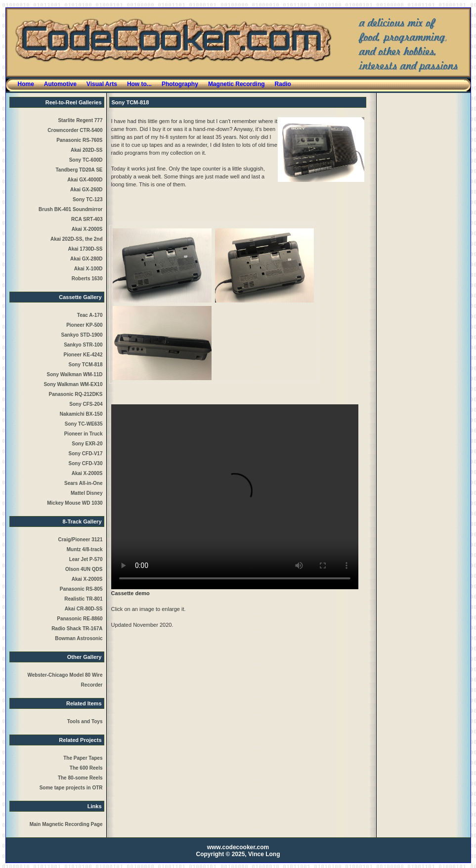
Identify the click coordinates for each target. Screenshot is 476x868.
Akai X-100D (88, 269)
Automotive (60, 84)
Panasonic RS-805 (81, 589)
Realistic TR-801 (83, 599)
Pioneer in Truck (84, 434)
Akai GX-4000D (85, 180)
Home (26, 84)
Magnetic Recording (237, 84)
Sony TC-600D (86, 160)
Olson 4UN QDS (84, 569)
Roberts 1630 (87, 279)
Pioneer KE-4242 (83, 355)
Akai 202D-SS (87, 150)
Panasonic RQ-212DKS (76, 394)
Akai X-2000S (87, 229)
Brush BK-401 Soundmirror (70, 209)
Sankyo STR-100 (83, 345)
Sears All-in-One (83, 483)
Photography (180, 84)
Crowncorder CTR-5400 (75, 130)
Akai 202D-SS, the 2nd (77, 239)
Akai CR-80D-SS (84, 609)
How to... (139, 84)
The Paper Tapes (83, 758)
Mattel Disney (87, 493)
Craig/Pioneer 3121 (80, 540)
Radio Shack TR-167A (77, 629)
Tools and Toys (85, 721)
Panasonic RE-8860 (80, 619)
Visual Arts (102, 84)
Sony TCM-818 (86, 365)
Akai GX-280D (87, 259)
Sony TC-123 (88, 199)
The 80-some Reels (80, 778)
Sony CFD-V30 (86, 463)
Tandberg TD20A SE (79, 170)
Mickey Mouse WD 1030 (75, 503)
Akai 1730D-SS (85, 249)
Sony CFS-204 (86, 404)
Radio (283, 84)
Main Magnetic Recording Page (66, 824)
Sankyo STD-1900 (82, 335)
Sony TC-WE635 (84, 424)
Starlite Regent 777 (80, 120)
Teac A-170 (90, 315)
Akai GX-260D (87, 190)
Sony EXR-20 (87, 444)
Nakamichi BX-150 (81, 414)
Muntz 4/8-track (85, 549)
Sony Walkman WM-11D (75, 374)
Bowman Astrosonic (79, 638)
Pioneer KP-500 (84, 325)
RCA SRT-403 (87, 219)
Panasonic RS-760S (79, 140)
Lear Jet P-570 (86, 559)
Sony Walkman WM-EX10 (73, 384)
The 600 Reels (86, 768)
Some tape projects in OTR (71, 788)
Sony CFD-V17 (86, 454)
